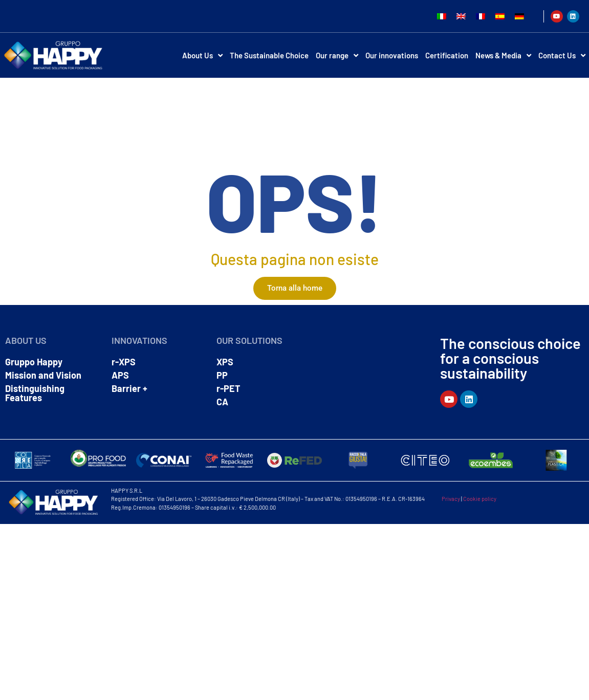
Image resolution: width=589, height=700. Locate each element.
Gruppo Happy (34, 362)
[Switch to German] (519, 16)
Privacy (451, 499)
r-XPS (124, 362)
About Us (202, 56)
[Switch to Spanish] (500, 16)
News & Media (503, 56)
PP (222, 375)
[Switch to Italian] (442, 16)
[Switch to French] (481, 16)
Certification (447, 55)
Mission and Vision (43, 375)
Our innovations (392, 55)
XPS (225, 362)
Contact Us (562, 56)
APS (120, 375)
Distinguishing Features (35, 393)
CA (222, 402)
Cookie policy (480, 499)
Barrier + (129, 388)
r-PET (228, 388)
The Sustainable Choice (269, 55)
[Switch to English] (461, 16)
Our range (337, 56)
